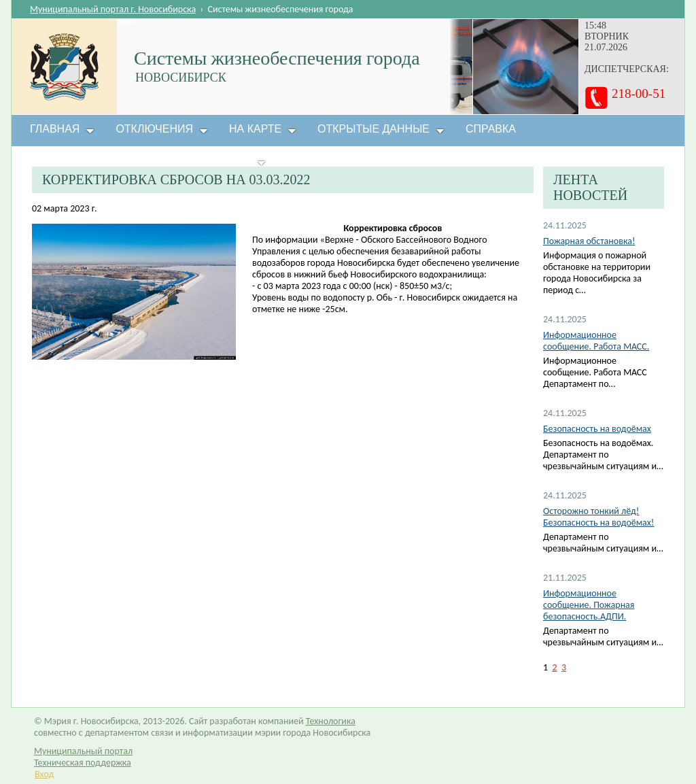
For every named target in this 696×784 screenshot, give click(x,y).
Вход (44, 774)
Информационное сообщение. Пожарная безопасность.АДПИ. (589, 605)
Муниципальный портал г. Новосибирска (113, 9)
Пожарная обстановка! (589, 241)
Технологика (331, 721)
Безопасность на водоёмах (597, 429)
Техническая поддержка (83, 763)
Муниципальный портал (83, 751)
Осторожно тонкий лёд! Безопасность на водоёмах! (598, 517)
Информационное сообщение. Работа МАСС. (596, 341)
